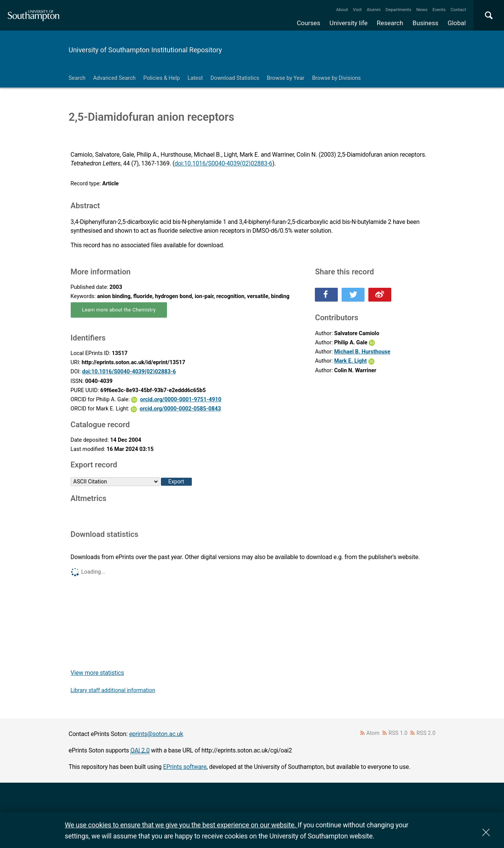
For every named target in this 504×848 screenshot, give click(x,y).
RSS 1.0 (398, 733)
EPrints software (185, 767)
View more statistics (97, 673)
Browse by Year (285, 78)
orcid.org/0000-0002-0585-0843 (181, 409)
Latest (195, 78)
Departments (399, 10)
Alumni (373, 10)
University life (348, 23)
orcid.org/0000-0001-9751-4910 (181, 400)
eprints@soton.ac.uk (156, 734)
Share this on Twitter (353, 295)
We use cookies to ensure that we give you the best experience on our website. (181, 825)
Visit (357, 10)
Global (457, 23)
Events (439, 10)
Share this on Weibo (380, 295)
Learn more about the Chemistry (119, 310)
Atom (373, 733)
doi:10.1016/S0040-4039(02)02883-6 (224, 163)
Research (390, 23)
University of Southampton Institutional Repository (145, 50)
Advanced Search (114, 78)
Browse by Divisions (337, 78)
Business (426, 23)
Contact (458, 10)
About (342, 10)
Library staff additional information (113, 690)
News (422, 10)
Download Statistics (235, 78)
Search (77, 78)
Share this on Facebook (326, 295)
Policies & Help (162, 78)
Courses (309, 23)
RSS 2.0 (426, 733)
